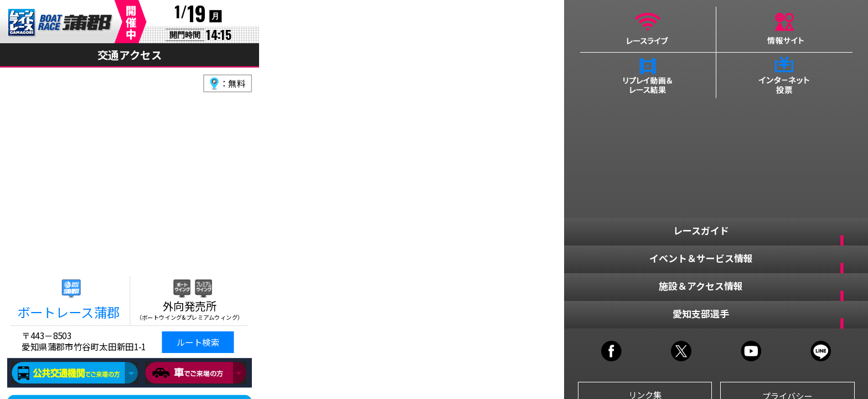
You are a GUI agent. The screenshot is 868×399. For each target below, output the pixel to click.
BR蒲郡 (61, 23)
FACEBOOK (611, 351)
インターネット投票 (784, 75)
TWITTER (681, 351)
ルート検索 (198, 342)
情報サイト (784, 29)
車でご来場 (196, 373)
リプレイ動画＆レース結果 (648, 75)
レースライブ (648, 29)
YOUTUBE (751, 351)
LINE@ (821, 351)
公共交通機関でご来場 (75, 373)
